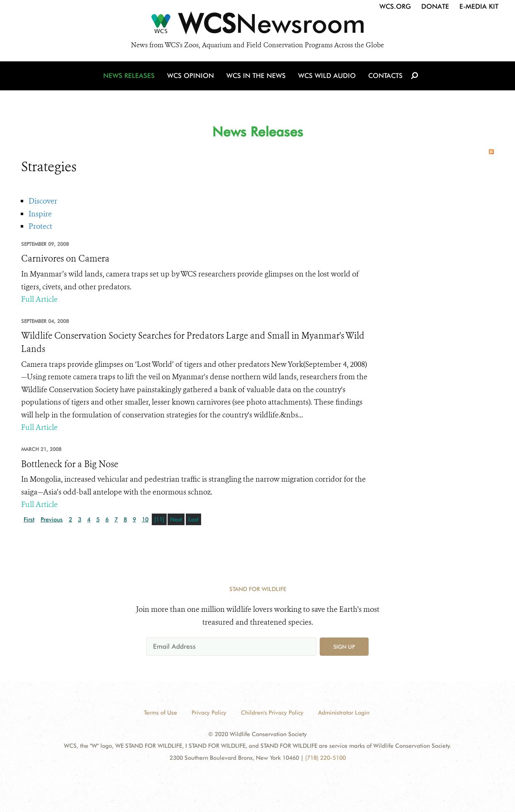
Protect (40, 226)
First (29, 519)
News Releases (129, 76)
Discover (43, 201)
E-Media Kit (479, 6)
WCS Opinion (191, 76)
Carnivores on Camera (65, 259)
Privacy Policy (209, 713)
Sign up (344, 647)
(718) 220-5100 (326, 758)
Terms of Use (160, 713)
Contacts (385, 76)
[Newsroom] (257, 26)
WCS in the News (256, 76)
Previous (52, 519)
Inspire (40, 214)
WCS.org (395, 6)
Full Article (39, 299)
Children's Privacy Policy (272, 713)
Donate (435, 6)
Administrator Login (344, 713)
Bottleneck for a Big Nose (70, 464)
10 (145, 519)
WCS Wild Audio (327, 76)
